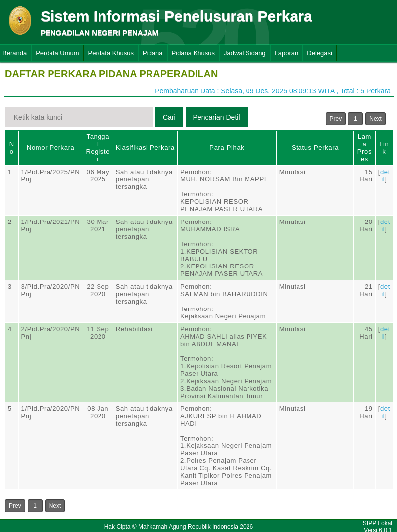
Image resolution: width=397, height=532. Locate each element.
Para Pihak (227, 148)
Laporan (287, 53)
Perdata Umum (57, 53)
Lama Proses (365, 148)
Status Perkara (315, 148)
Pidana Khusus (193, 53)
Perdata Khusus (111, 53)
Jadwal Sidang (245, 53)
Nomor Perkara (51, 148)
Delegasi (320, 53)
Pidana (152, 53)
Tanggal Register (98, 148)
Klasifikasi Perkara (145, 148)
